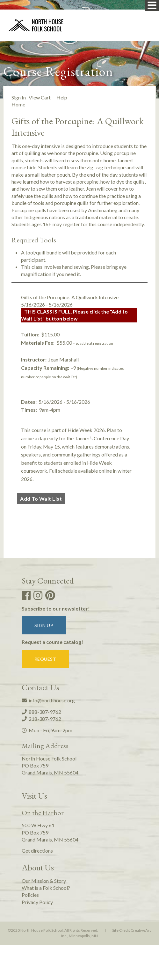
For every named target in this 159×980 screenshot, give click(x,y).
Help (62, 97)
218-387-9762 (41, 719)
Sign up (44, 625)
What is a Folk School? (46, 888)
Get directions (37, 851)
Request (45, 659)
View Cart (40, 97)
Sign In (19, 97)
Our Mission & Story (44, 881)
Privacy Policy (37, 902)
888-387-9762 (41, 712)
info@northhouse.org (48, 700)
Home (18, 104)
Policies (30, 895)
